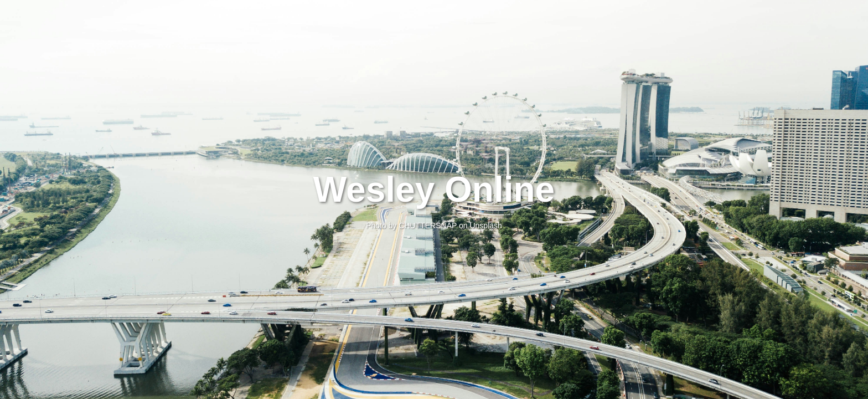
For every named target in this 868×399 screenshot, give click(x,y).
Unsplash (485, 226)
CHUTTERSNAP (428, 226)
